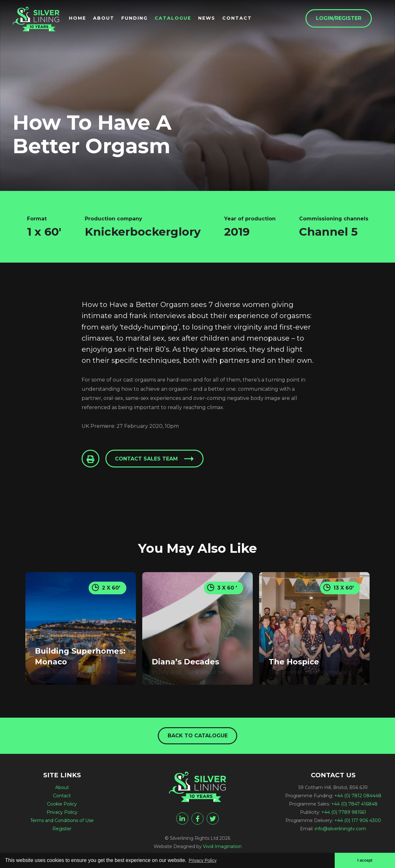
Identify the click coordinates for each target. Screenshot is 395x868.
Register (62, 830)
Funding (145, 19)
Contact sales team (149, 459)
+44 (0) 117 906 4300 (358, 822)
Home (88, 19)
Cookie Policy (62, 806)
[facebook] (197, 820)
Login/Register (349, 20)
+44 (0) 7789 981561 (344, 814)
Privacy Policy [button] (205, 860)
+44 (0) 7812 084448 (358, 797)
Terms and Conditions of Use (62, 822)
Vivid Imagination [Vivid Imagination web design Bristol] (222, 848)
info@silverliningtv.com (340, 830)
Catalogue (183, 19)
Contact (248, 19)
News (217, 19)
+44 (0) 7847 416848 (354, 806)
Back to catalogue (198, 737)
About (114, 19)
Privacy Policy (62, 814)
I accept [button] (364, 860)
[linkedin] (182, 820)
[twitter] (213, 820)
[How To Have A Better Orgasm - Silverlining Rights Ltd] (41, 23)
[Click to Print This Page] (91, 459)
